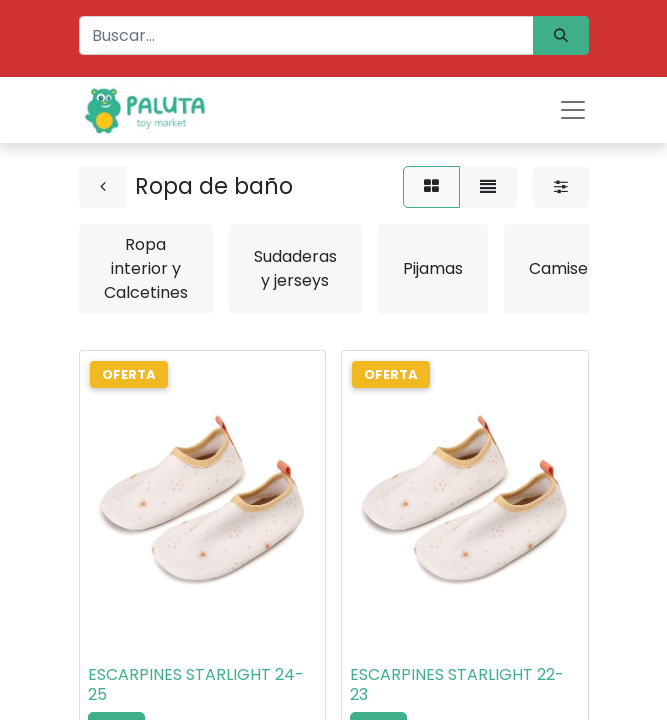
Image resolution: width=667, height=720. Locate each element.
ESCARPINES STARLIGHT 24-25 (196, 684)
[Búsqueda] (561, 35)
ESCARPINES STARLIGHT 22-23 (457, 684)
